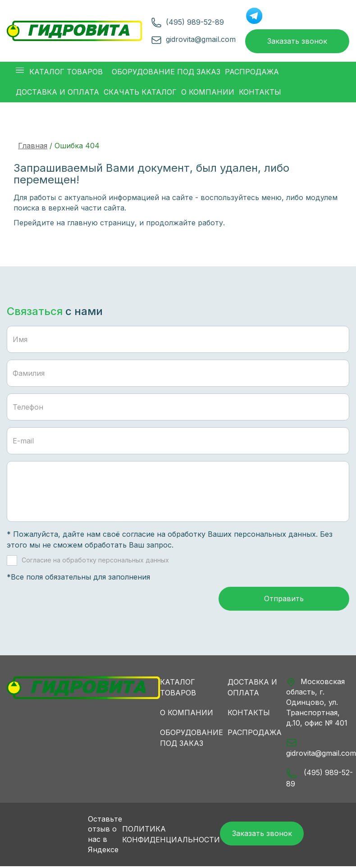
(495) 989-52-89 (194, 23)
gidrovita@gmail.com (199, 40)
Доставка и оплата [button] (57, 93)
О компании (187, 714)
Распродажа (255, 734)
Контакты (249, 714)
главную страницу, (102, 224)
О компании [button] (208, 93)
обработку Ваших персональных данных (242, 535)
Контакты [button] (260, 93)
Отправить (284, 601)
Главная (33, 146)
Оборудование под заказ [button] (166, 73)
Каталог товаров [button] (59, 73)
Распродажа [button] (252, 73)
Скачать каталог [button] (140, 93)
